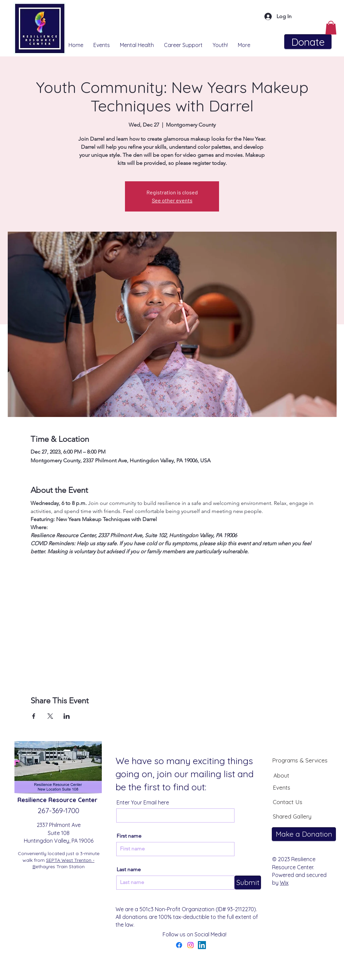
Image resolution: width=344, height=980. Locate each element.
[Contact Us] (288, 802)
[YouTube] (213, 945)
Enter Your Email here (143, 802)
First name (129, 836)
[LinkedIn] (202, 945)
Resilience (33, 800)
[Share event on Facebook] (34, 716)
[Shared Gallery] (292, 816)
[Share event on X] (50, 716)
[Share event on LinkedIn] (67, 716)
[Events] (282, 787)
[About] (281, 775)
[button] (331, 28)
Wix (284, 883)
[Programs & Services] (300, 760)
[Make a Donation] (304, 834)
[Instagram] (190, 945)
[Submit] (248, 883)
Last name (129, 870)
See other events (172, 200)
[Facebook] (179, 945)
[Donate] (308, 42)
